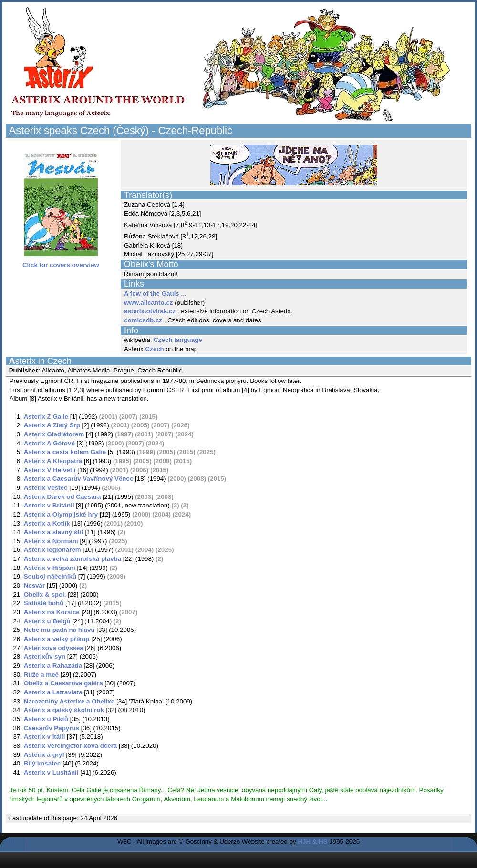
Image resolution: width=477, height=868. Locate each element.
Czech (154, 349)
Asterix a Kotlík (47, 523)
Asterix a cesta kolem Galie (65, 452)
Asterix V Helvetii (50, 470)
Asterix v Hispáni (50, 568)
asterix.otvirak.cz (150, 311)
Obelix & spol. (45, 594)
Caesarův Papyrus (52, 728)
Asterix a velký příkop (57, 639)
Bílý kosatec (42, 763)
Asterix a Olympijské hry (61, 514)
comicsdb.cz (143, 320)
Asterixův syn (45, 656)
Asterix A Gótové (49, 443)
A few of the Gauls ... (155, 294)
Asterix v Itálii (45, 737)
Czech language (178, 340)
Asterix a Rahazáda (53, 666)
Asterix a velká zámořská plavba (73, 559)
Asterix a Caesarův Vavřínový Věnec (79, 479)
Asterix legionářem (52, 550)
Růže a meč (41, 675)
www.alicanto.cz (148, 303)
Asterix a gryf (44, 755)
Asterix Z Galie (46, 417)
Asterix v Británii (49, 505)
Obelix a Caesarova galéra (63, 683)
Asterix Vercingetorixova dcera (71, 746)
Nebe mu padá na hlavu (59, 630)
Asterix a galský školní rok (64, 710)
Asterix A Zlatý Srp (52, 425)
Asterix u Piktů (46, 719)
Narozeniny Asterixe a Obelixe (69, 701)
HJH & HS (312, 842)
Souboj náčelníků (50, 576)
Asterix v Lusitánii (51, 772)
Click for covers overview (61, 262)
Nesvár (34, 585)
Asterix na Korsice (52, 612)
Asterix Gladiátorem (54, 434)
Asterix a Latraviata (53, 692)
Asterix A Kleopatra (53, 461)
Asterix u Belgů (47, 621)
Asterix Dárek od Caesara (62, 497)
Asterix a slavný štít (54, 532)
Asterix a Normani (51, 541)
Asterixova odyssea (54, 648)
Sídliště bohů (44, 603)
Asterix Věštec (46, 488)
